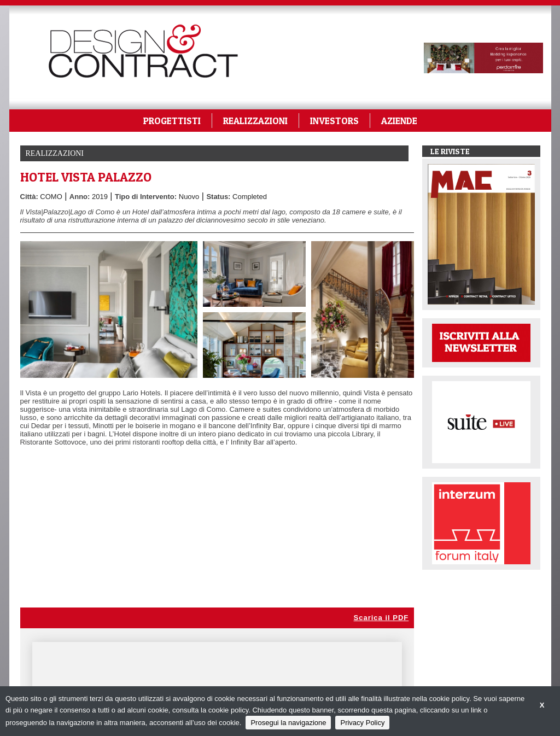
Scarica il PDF (381, 618)
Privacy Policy (362, 723)
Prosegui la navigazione (288, 723)
